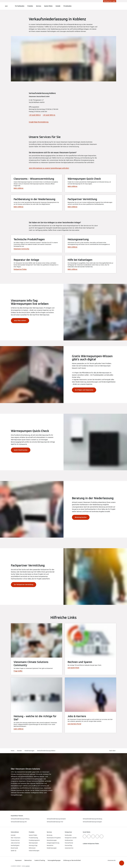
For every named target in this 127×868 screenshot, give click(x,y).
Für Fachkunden (20, 6)
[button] (122, 863)
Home (13, 751)
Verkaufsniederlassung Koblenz (46, 751)
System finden (48, 6)
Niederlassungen (29, 751)
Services (39, 6)
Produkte (30, 6)
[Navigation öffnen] (6, 6)
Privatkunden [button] (67, 6)
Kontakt (58, 6)
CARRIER (28, 866)
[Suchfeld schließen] (115, 6)
